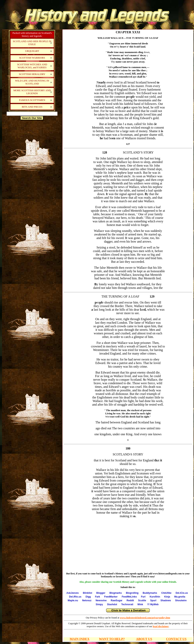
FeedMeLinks (129, 597)
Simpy (99, 604)
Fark (97, 597)
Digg (88, 597)
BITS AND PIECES (32, 107)
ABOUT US (144, 639)
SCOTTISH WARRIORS (32, 58)
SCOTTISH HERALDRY (32, 74)
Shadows (166, 600)
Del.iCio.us (182, 593)
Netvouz (87, 600)
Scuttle (142, 600)
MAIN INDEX (80, 639)
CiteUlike (166, 593)
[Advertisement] (32, 183)
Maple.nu (73, 600)
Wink (140, 604)
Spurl (153, 600)
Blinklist (88, 593)
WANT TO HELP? (112, 639)
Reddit (130, 600)
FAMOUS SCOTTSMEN (32, 100)
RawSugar (117, 600)
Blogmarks (116, 593)
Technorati (127, 604)
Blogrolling (132, 593)
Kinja (167, 597)
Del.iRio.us (75, 597)
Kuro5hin (155, 597)
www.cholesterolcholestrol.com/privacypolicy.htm (145, 618)
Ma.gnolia (180, 597)
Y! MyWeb (153, 604)
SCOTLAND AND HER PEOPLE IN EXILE (32, 43)
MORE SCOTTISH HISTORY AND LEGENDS (32, 92)
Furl (143, 597)
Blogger (101, 593)
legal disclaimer (161, 626)
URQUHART (32, 51)
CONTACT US (176, 639)
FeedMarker (111, 597)
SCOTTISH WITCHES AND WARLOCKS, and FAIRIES (32, 66)
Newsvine (101, 600)
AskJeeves (73, 593)
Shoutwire (181, 600)
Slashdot (112, 604)
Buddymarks (150, 593)
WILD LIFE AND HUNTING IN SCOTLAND (32, 82)
